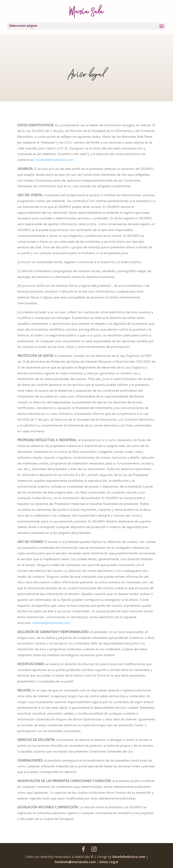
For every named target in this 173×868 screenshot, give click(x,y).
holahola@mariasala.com (55, 160)
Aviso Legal (109, 862)
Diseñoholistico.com (129, 857)
